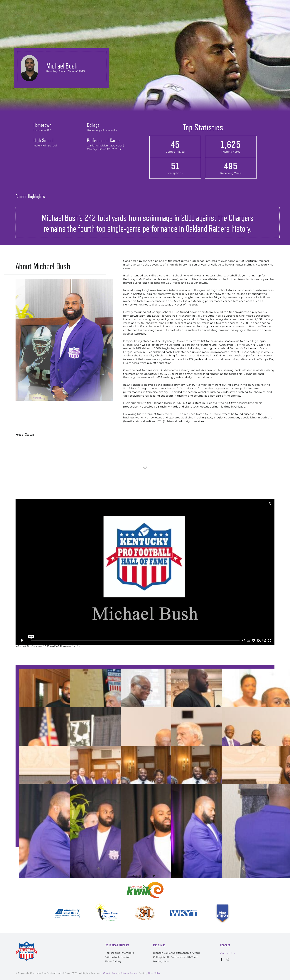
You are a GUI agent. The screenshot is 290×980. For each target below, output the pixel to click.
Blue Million (155, 973)
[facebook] (222, 959)
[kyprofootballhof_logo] (24, 4)
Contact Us (227, 953)
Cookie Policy (111, 973)
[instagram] (228, 959)
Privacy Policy (129, 973)
